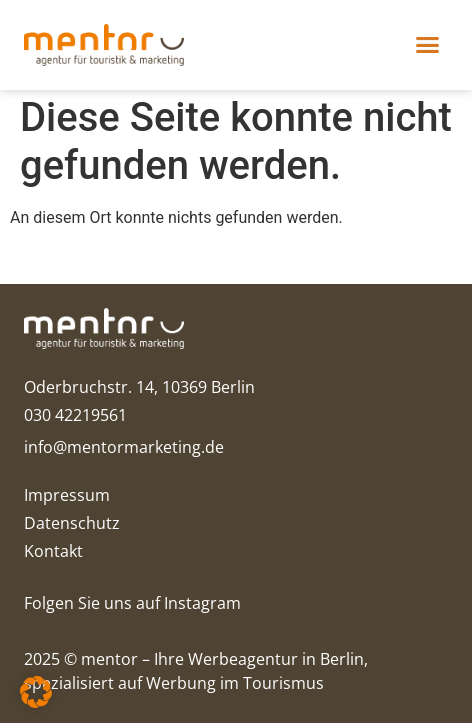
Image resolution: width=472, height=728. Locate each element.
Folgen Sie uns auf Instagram (132, 608)
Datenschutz (72, 528)
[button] (428, 45)
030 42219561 (75, 420)
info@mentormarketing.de (124, 452)
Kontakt (53, 556)
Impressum (67, 500)
